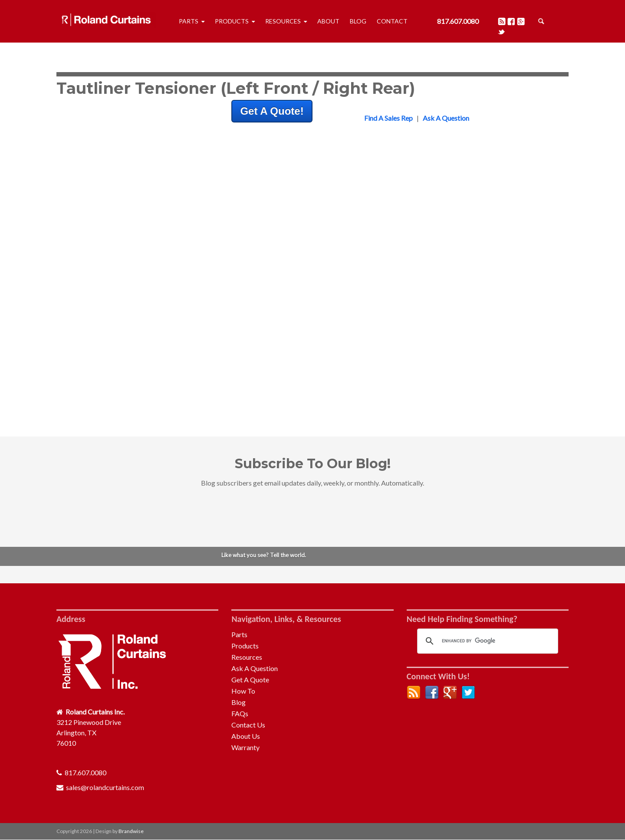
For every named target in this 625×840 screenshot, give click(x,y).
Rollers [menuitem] (421, 213)
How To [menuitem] (243, 691)
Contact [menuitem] (392, 21)
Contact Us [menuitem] (248, 725)
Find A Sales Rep (388, 118)
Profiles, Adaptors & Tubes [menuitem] (451, 234)
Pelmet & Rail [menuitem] (431, 224)
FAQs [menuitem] (240, 713)
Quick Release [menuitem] (432, 333)
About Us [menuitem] (246, 736)
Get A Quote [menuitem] (250, 680)
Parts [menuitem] (189, 21)
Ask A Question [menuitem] (255, 668)
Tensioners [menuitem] (427, 245)
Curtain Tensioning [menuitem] (439, 375)
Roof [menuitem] (418, 354)
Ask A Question (446, 118)
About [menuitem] (328, 21)
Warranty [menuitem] (245, 747)
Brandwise (131, 831)
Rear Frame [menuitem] (428, 322)
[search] (486, 641)
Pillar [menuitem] (419, 364)
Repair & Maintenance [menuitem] (444, 266)
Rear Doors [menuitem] (428, 343)
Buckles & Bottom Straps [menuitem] (449, 203)
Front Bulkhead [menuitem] (434, 312)
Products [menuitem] (232, 21)
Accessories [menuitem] (429, 385)
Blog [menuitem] (358, 21)
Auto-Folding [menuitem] (431, 255)
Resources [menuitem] (283, 21)
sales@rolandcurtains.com (105, 787)
